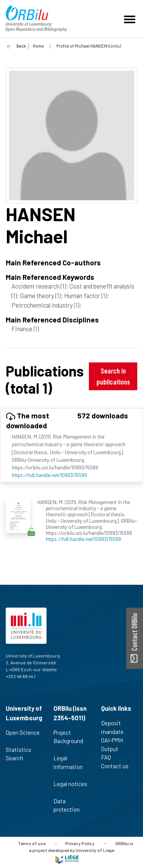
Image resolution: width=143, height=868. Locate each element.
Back (21, 46)
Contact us (118, 766)
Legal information (68, 766)
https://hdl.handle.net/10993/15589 (49, 475)
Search (18, 758)
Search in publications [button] (113, 376)
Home (38, 46)
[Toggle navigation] (131, 19)
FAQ (109, 757)
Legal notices (70, 788)
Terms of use (32, 843)
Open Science (23, 737)
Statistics (22, 750)
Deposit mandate (116, 727)
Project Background (68, 741)
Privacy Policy (80, 843)
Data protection (70, 805)
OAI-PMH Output (113, 744)
